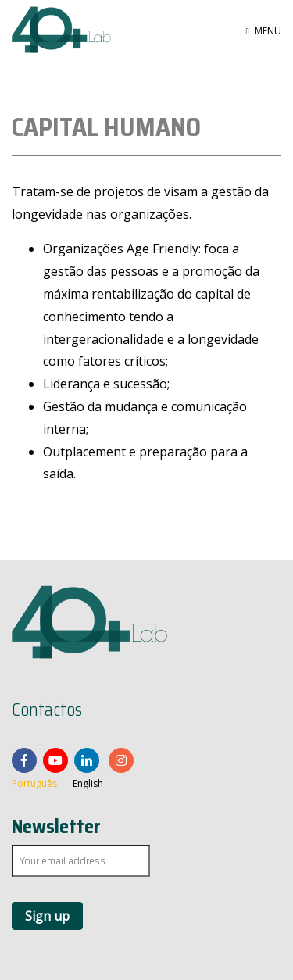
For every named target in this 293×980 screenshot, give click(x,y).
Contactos (47, 710)
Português (34, 783)
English (88, 783)
